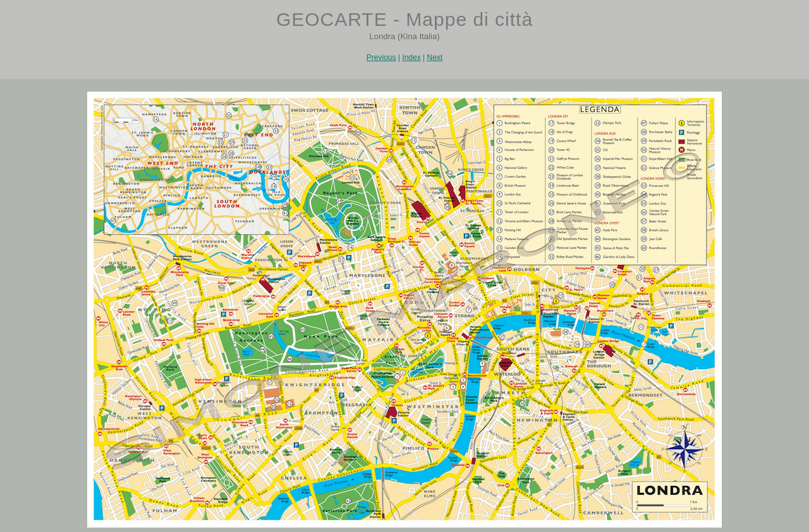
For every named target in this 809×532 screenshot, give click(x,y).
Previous (381, 57)
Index (411, 57)
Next (435, 57)
